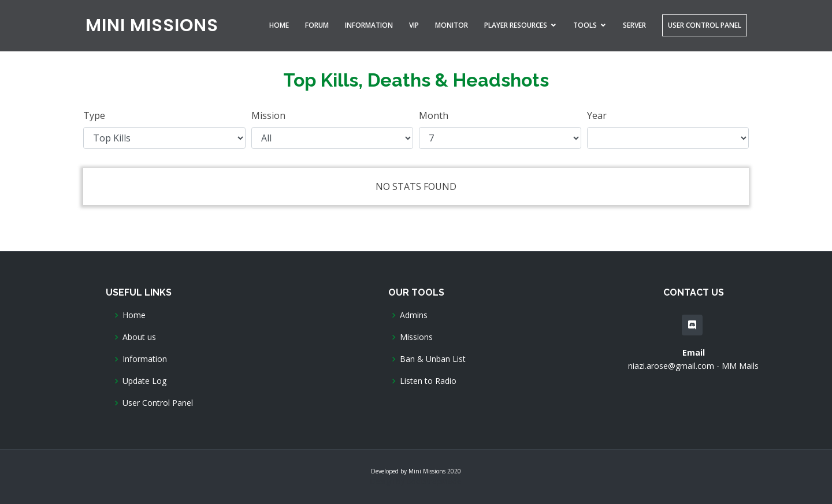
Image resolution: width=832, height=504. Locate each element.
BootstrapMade (434, 481)
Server (634, 25)
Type (94, 115)
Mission (268, 115)
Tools (585, 25)
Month (434, 115)
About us (139, 337)
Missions (416, 337)
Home (279, 25)
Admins (414, 315)
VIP (414, 25)
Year (597, 115)
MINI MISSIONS (152, 25)
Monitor (452, 25)
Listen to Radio (428, 381)
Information (369, 25)
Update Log (144, 381)
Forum (317, 25)
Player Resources (516, 25)
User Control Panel (705, 25)
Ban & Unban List (433, 359)
